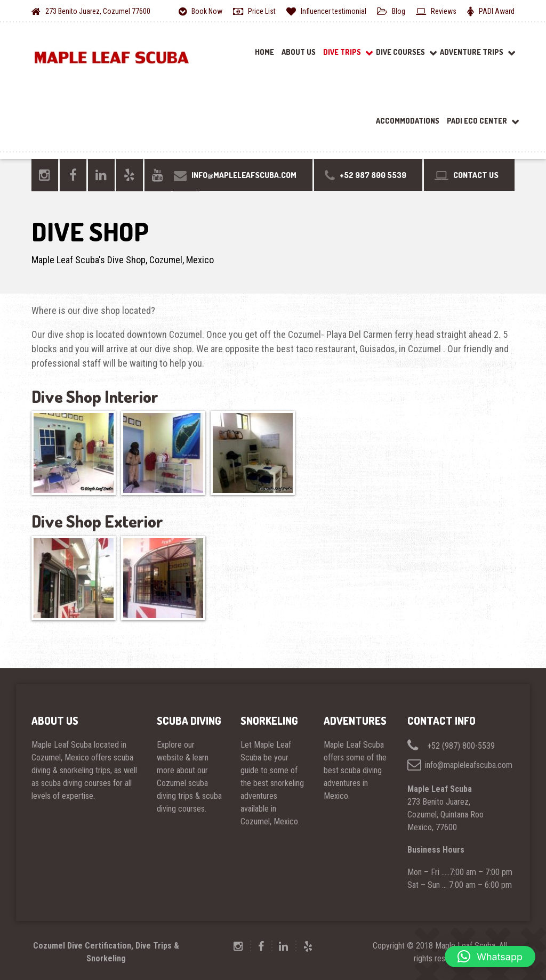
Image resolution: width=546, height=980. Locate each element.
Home (264, 52)
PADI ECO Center (477, 121)
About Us (299, 52)
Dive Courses (400, 52)
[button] (490, 957)
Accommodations (408, 121)
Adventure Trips (472, 52)
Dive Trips (342, 52)
